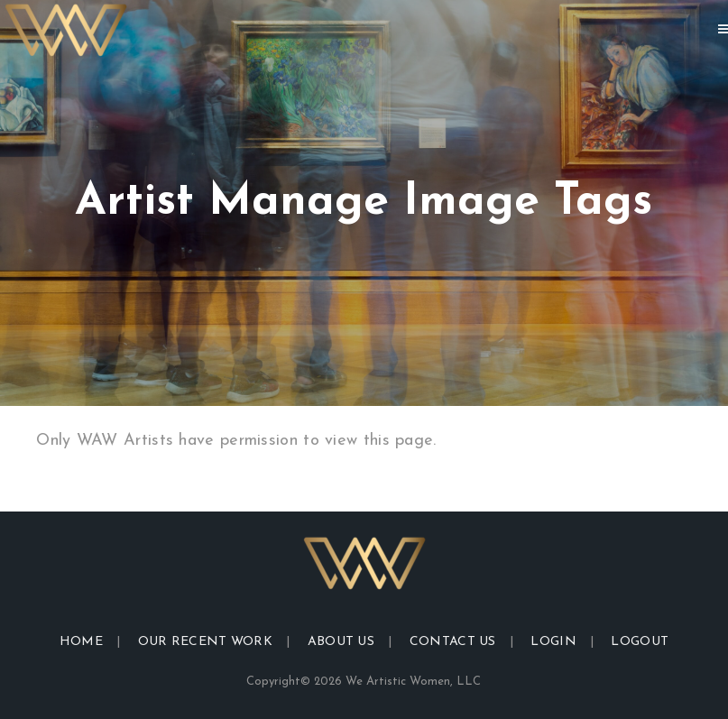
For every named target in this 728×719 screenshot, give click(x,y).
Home (81, 642)
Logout (640, 642)
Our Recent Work (206, 642)
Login (553, 642)
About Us (341, 642)
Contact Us (453, 642)
